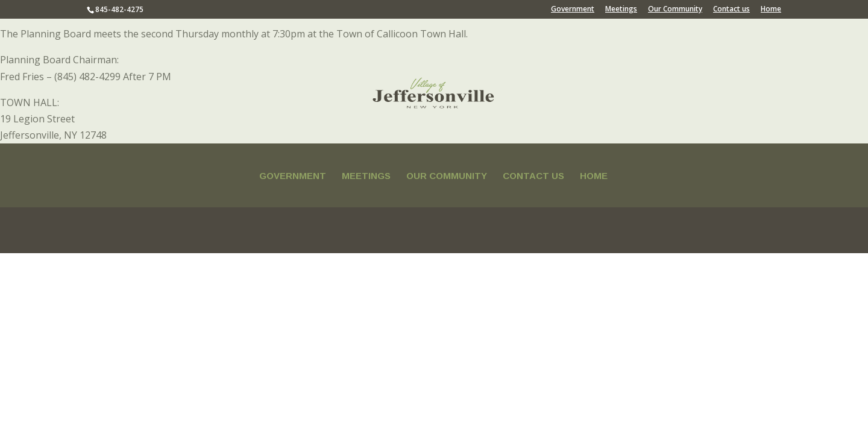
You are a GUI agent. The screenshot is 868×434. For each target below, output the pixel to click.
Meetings (621, 10)
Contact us (731, 10)
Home (771, 10)
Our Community (675, 10)
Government (573, 10)
